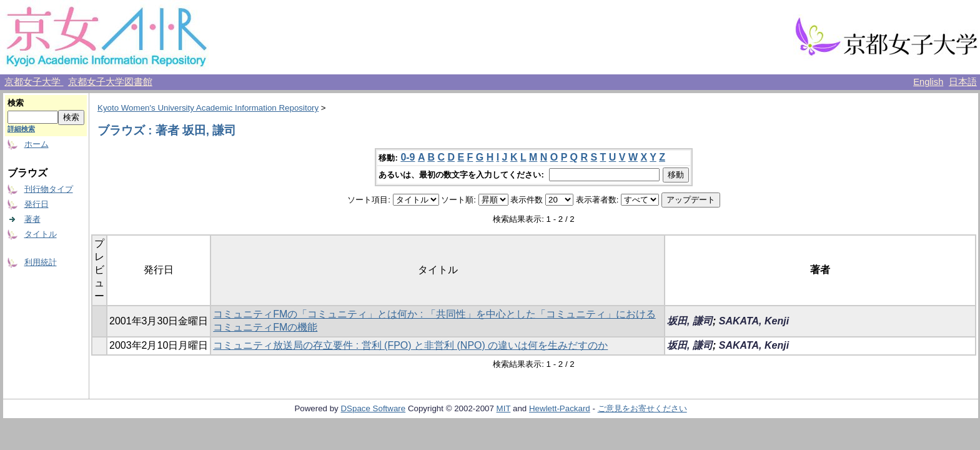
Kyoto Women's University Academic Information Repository (208, 108)
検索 (16, 103)
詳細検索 (21, 129)
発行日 (37, 204)
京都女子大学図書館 (110, 82)
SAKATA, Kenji (754, 321)
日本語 (963, 82)
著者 (32, 219)
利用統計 (41, 262)
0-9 (408, 157)
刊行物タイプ (49, 189)
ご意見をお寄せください (642, 408)
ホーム (37, 144)
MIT (504, 408)
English (928, 82)
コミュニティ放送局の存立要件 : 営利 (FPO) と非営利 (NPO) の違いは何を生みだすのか (410, 345)
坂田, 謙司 (690, 321)
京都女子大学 (34, 82)
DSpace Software (373, 408)
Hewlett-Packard (560, 408)
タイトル (41, 234)
